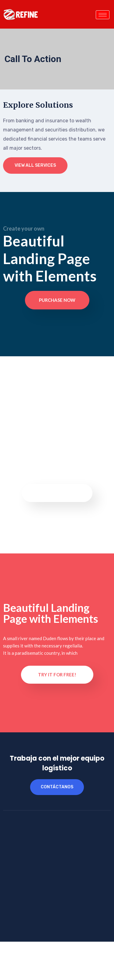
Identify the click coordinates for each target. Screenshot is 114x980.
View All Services (35, 165)
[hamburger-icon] (103, 15)
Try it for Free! (57, 675)
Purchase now (57, 300)
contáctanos (57, 787)
